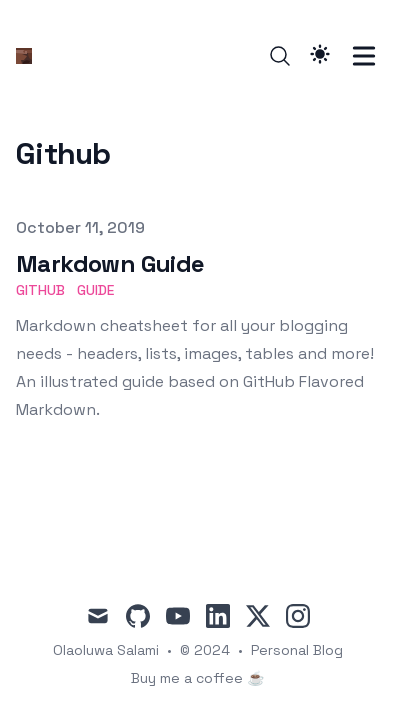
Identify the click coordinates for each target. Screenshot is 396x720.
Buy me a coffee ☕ (197, 678)
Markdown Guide (110, 263)
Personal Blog (297, 650)
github (40, 290)
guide (95, 290)
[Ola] (30, 56)
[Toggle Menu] (364, 56)
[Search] (280, 56)
